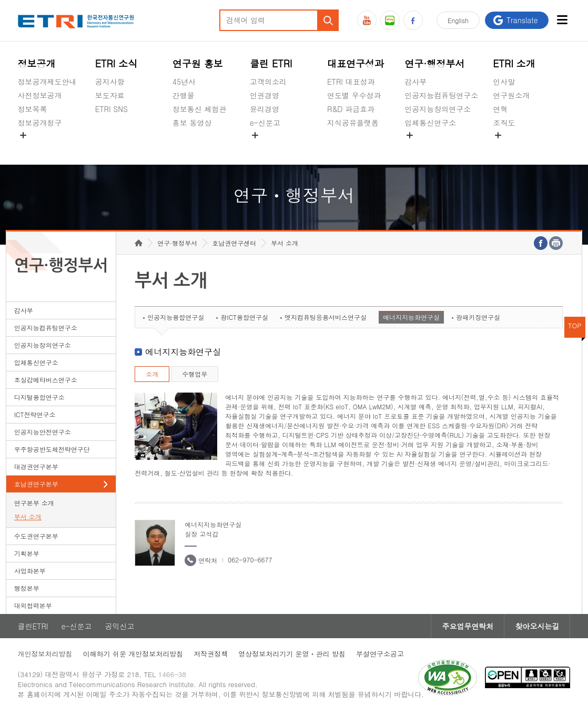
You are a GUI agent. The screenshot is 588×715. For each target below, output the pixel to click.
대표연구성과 (356, 63)
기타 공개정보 (516, 147)
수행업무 (195, 374)
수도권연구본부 (36, 536)
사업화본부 (30, 571)
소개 (152, 374)
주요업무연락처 (468, 626)
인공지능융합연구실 (176, 317)
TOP (575, 325)
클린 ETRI (271, 63)
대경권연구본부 (36, 466)
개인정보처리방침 (45, 654)
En (458, 20)
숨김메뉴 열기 (23, 135)
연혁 (500, 109)
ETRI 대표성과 (351, 82)
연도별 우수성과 (354, 95)
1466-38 (172, 674)
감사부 (415, 82)
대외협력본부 (33, 605)
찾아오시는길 (537, 626)
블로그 (390, 20)
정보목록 (33, 109)
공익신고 (265, 147)
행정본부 (27, 588)
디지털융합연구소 (39, 397)
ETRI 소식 (116, 63)
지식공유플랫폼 (353, 123)
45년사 (184, 82)
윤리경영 (265, 109)
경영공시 (33, 147)
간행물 (184, 95)
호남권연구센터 (234, 243)
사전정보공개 (40, 95)
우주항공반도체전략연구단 (52, 449)
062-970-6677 (250, 560)
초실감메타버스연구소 (441, 147)
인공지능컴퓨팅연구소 (441, 95)
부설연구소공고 (380, 654)
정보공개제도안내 (47, 82)
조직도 (504, 123)
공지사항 (110, 82)
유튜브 (367, 20)
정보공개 (37, 63)
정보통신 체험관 (200, 109)
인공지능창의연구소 (438, 109)
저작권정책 (211, 654)
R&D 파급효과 (351, 109)
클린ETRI (33, 626)
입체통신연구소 (430, 123)
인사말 (504, 82)
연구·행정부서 (434, 63)
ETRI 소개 (514, 63)
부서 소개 (28, 516)
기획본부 (27, 553)
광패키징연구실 (478, 317)
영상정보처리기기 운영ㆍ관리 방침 (292, 654)
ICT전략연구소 (35, 414)
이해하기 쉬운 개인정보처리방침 (133, 654)
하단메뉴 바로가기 (0, 0)
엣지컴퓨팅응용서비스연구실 (326, 317)
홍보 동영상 (192, 123)
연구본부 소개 (34, 503)
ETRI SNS (111, 109)
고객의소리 (268, 82)
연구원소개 (511, 95)
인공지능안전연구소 (43, 432)
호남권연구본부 (36, 484)
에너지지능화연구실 (411, 317)
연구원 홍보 (198, 63)
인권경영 (265, 95)
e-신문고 (265, 123)
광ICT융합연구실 (244, 317)
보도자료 (110, 95)
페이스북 (413, 20)
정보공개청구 (40, 123)
